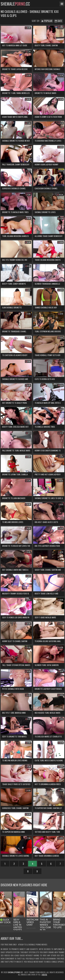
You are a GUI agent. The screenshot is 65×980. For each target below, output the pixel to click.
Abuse (45, 974)
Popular (47, 21)
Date (58, 21)
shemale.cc (15, 4)
